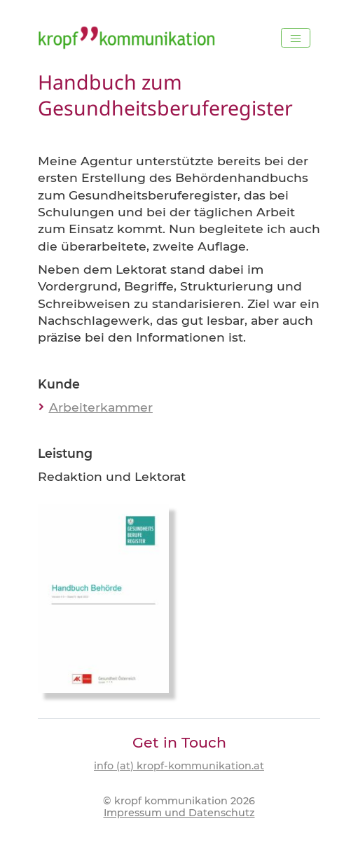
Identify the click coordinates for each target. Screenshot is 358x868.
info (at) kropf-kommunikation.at (179, 766)
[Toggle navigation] (296, 38)
